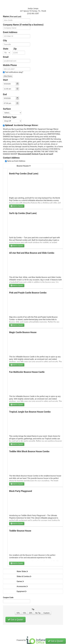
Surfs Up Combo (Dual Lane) (23, 213)
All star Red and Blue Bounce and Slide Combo (32, 253)
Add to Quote (17, 206)
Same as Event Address (16, 161)
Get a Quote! (16, 620)
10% (18, 613)
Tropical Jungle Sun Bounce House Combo (30, 412)
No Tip (38, 613)
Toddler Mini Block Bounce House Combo (29, 451)
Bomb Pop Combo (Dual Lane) (24, 174)
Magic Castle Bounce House (23, 332)
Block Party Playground (21, 491)
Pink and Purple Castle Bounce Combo (28, 293)
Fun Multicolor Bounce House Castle (27, 372)
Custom (47, 613)
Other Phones (8, 76)
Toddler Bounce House (20, 531)
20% (31, 613)
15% (24, 613)
